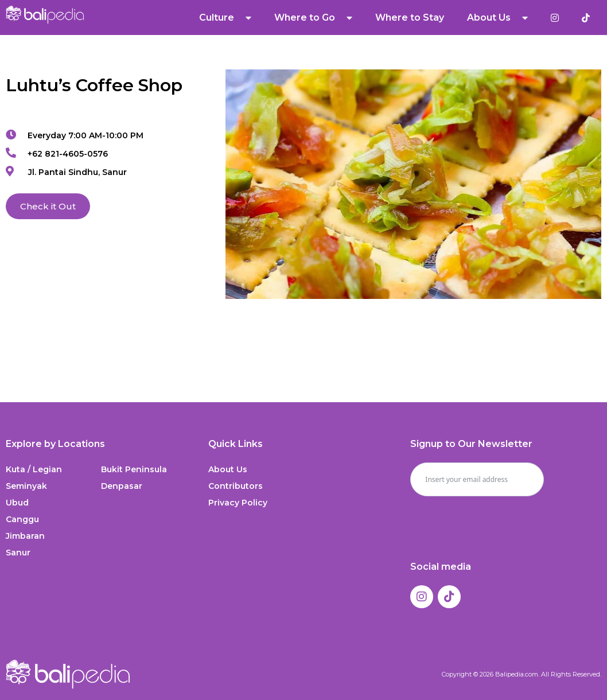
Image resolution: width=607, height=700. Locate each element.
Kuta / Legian (34, 469)
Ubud (17, 503)
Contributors (236, 486)
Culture (225, 18)
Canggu (22, 519)
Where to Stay (410, 17)
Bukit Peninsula (134, 469)
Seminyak (26, 486)
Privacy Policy (238, 503)
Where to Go (313, 18)
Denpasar (122, 486)
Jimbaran (25, 536)
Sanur (18, 553)
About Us (497, 18)
